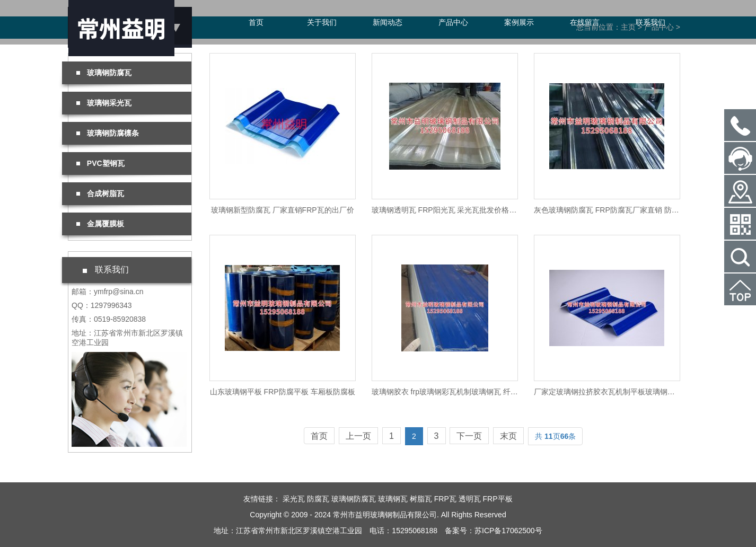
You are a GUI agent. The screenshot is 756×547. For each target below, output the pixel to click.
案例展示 (519, 22)
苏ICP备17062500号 (508, 531)
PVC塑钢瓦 (100, 163)
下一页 (469, 436)
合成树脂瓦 (100, 193)
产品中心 (453, 22)
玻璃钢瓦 (393, 499)
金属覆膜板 (100, 224)
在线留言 (585, 22)
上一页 (358, 436)
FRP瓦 (445, 499)
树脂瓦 (421, 499)
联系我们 (650, 22)
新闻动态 (388, 22)
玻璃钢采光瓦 (104, 103)
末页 (508, 436)
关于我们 (322, 22)
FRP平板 (498, 499)
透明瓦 (470, 499)
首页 (256, 22)
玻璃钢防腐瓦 (104, 73)
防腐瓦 (318, 499)
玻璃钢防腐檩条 (108, 133)
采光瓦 (294, 499)
